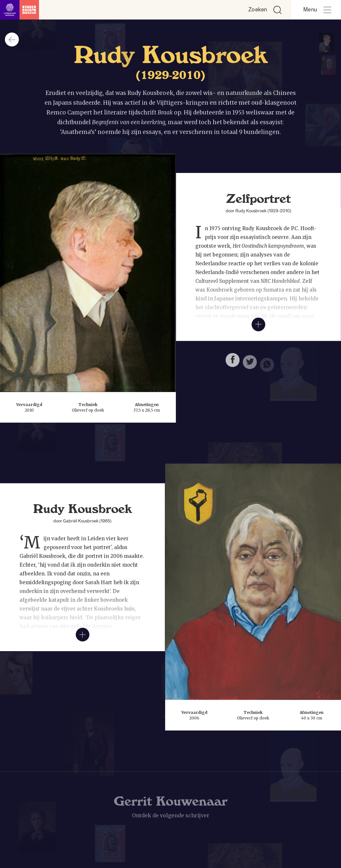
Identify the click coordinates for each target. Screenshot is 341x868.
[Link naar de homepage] (20, 10)
